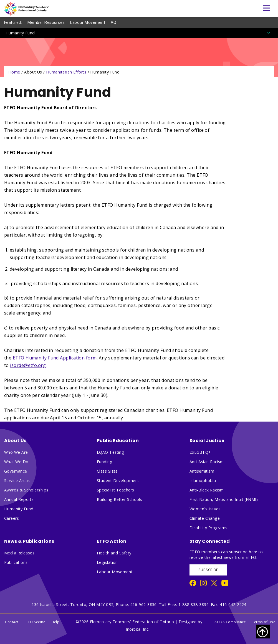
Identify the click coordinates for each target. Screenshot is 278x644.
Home (14, 72)
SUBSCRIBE (208, 570)
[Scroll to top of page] (263, 632)
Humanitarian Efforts (66, 72)
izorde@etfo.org (28, 365)
